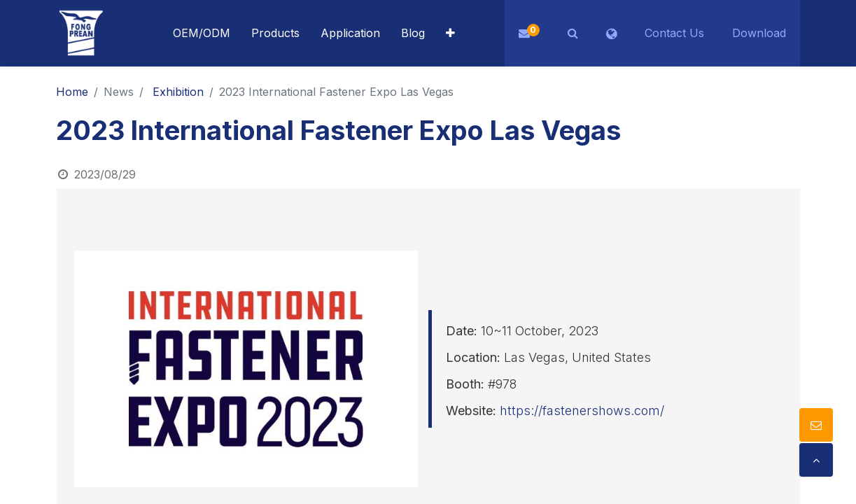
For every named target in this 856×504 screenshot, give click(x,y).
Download (759, 33)
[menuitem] (350, 33)
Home (72, 92)
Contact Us (674, 33)
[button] (450, 33)
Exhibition (178, 92)
